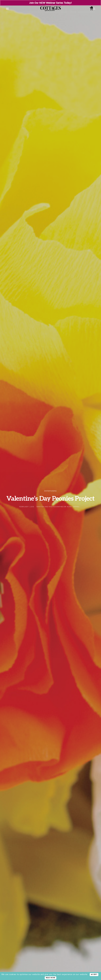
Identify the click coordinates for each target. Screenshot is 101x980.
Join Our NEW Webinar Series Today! (50, 3)
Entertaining (51, 491)
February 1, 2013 (27, 507)
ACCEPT (94, 974)
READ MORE (51, 978)
